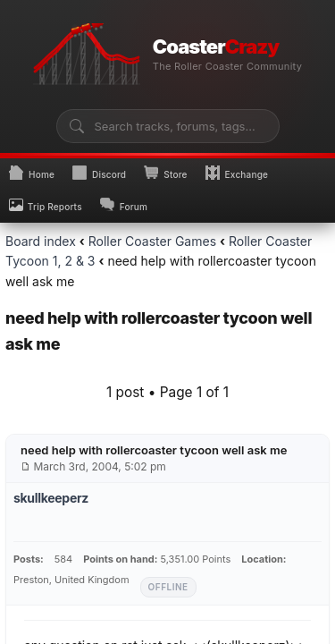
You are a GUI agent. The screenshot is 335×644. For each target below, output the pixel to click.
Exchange (237, 173)
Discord (99, 173)
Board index (41, 241)
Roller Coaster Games (152, 241)
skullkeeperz (51, 498)
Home (32, 173)
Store (165, 173)
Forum (124, 205)
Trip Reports (46, 205)
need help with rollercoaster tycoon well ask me (154, 450)
